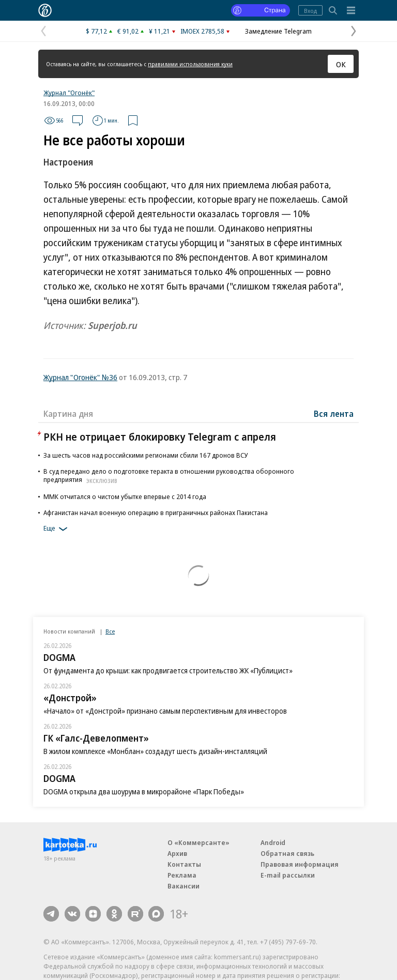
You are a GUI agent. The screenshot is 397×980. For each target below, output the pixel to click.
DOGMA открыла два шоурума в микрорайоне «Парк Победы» (144, 791)
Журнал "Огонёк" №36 (80, 377)
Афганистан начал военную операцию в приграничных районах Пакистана (156, 512)
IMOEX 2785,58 (202, 31)
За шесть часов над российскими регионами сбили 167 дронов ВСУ (146, 455)
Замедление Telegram (278, 31)
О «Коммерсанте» (198, 842)
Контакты (184, 864)
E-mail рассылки (288, 875)
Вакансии (184, 886)
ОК (341, 64)
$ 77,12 (96, 31)
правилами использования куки (190, 64)
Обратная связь (287, 853)
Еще (57, 529)
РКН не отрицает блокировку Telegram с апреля (160, 437)
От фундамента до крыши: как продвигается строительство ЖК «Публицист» (168, 670)
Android (273, 842)
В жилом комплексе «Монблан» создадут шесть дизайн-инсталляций (155, 751)
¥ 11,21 (159, 31)
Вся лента (334, 414)
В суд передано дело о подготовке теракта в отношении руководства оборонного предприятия (169, 475)
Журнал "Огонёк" (69, 93)
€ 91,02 (128, 31)
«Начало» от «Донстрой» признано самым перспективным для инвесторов (165, 711)
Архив (177, 853)
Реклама (182, 875)
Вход (310, 11)
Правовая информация (300, 864)
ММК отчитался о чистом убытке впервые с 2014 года (125, 496)
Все (110, 631)
